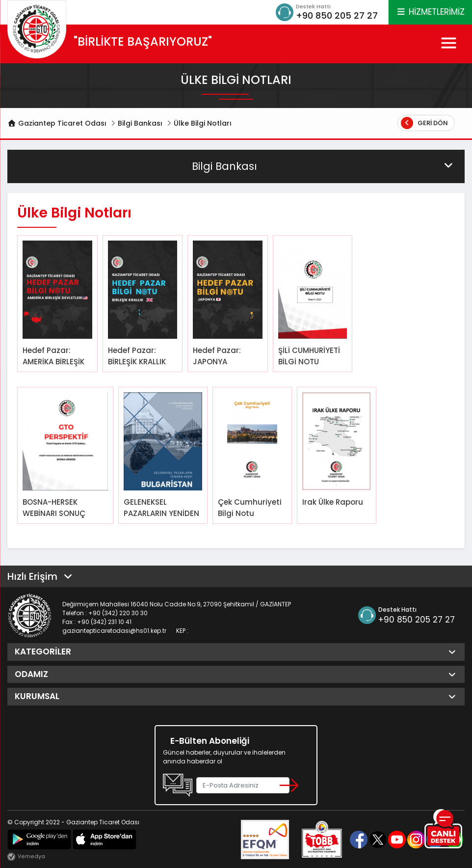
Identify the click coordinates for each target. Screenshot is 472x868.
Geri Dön (424, 123)
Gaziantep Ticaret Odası (57, 123)
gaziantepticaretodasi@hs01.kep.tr (114, 631)
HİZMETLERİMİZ (430, 12)
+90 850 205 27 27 (337, 15)
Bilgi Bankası (140, 123)
